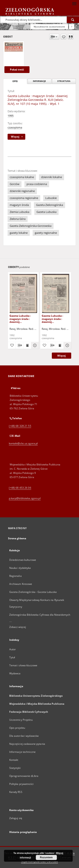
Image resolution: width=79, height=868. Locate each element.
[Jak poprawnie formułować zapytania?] (72, 27)
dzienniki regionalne (22, 191)
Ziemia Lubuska (19, 212)
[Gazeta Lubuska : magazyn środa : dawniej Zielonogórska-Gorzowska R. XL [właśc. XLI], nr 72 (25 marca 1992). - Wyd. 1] (23, 293)
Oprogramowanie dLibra (24, 776)
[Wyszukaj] (73, 20)
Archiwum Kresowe (21, 584)
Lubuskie (51, 198)
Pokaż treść (17, 70)
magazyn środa (19, 205)
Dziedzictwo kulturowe (23, 560)
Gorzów (15, 184)
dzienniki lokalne (52, 177)
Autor (13, 649)
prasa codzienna (37, 184)
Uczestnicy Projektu (21, 720)
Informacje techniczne (23, 752)
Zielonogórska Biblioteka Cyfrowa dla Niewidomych (40, 615)
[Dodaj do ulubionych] (64, 37)
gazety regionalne (46, 233)
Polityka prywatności (21, 784)
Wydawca (15, 673)
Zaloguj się (16, 818)
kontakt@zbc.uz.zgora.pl (23, 443)
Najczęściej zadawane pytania (27, 744)
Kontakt (14, 760)
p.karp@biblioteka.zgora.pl (25, 498)
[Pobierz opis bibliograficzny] (19, 345)
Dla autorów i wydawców (24, 736)
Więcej (62, 356)
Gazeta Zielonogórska (50, 205)
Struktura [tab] (64, 81)
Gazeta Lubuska (46, 212)
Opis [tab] (15, 81)
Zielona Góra (18, 219)
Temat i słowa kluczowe (23, 665)
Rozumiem (46, 857)
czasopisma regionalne (24, 198)
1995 (11, 116)
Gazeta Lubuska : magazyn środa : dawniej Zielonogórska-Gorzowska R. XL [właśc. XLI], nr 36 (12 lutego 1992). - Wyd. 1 (55, 319)
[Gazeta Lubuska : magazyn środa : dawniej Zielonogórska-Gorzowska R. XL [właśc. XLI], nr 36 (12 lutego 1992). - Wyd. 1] (56, 293)
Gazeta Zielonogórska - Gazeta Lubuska (33, 592)
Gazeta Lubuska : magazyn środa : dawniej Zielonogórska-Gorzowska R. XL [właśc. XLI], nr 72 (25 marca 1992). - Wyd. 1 (23, 319)
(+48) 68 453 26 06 (20, 488)
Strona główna (17, 538)
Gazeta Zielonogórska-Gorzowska (31, 226)
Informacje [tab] (39, 81)
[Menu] (74, 3)
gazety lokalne (19, 233)
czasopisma (15, 128)
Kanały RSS (16, 792)
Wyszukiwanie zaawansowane (49, 27)
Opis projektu (17, 728)
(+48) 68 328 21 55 (20, 426)
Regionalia (15, 576)
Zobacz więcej (18, 627)
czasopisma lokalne (22, 177)
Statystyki (15, 768)
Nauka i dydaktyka (20, 568)
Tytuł (12, 657)
